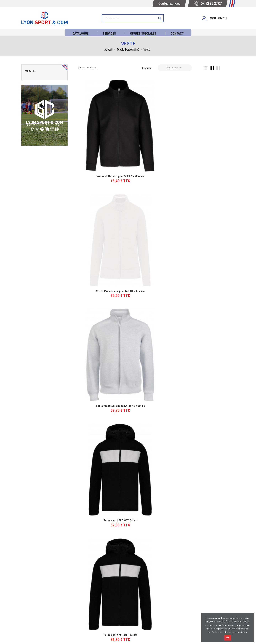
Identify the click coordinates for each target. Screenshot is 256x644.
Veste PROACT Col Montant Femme (100, 285)
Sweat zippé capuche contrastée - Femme (100, 433)
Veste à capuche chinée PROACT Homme (209, 285)
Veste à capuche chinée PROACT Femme (155, 285)
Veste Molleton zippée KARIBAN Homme (209, 136)
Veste (30, 71)
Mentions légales (106, 638)
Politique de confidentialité (144, 638)
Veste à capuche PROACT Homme (100, 359)
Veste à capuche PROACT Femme (155, 359)
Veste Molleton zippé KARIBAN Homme (100, 136)
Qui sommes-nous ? (155, 604)
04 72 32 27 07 (101, 591)
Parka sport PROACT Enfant (100, 210)
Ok (228, 638)
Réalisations (155, 592)
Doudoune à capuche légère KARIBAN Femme (100, 513)
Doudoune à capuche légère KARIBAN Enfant (155, 513)
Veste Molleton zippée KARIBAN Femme (155, 136)
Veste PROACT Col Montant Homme (209, 210)
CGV (122, 638)
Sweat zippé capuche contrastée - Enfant (155, 433)
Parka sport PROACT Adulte (155, 210)
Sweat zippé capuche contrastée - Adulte (209, 359)
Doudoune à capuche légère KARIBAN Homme (209, 435)
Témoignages (155, 598)
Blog (155, 610)
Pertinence (175, 68)
